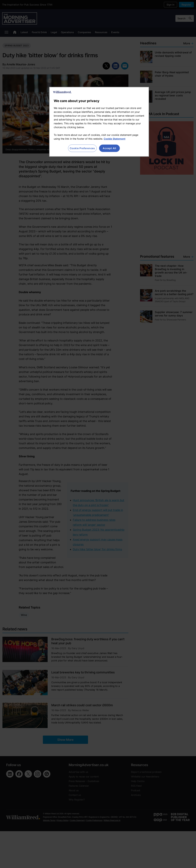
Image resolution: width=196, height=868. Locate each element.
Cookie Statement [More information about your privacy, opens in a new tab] (115, 139)
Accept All (109, 148)
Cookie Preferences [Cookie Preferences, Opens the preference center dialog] (82, 148)
